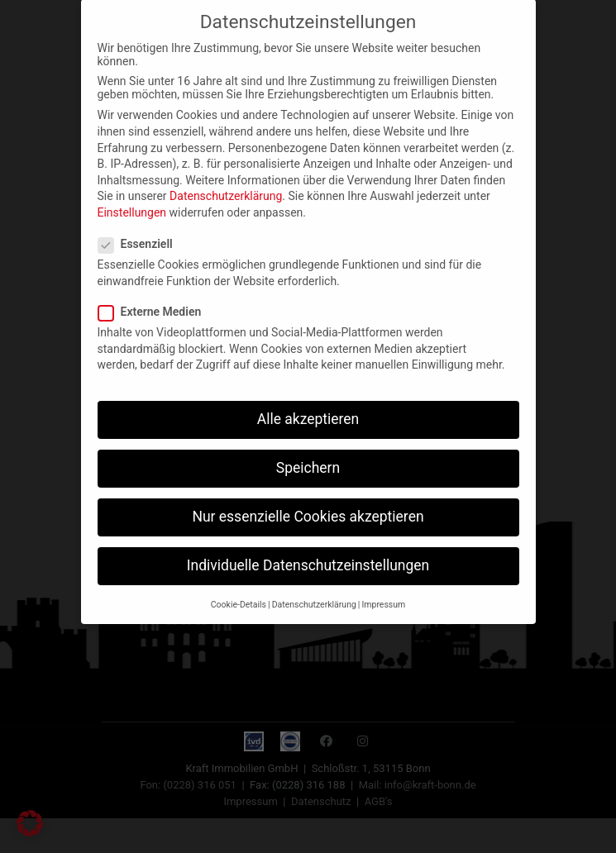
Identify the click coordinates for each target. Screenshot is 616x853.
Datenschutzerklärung (226, 179)
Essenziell (141, 226)
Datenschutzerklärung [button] (314, 587)
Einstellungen (132, 195)
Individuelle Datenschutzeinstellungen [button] (308, 548)
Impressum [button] (383, 587)
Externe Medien (155, 294)
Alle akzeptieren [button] (308, 402)
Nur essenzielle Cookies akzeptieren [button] (308, 499)
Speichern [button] (308, 450)
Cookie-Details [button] (239, 587)
